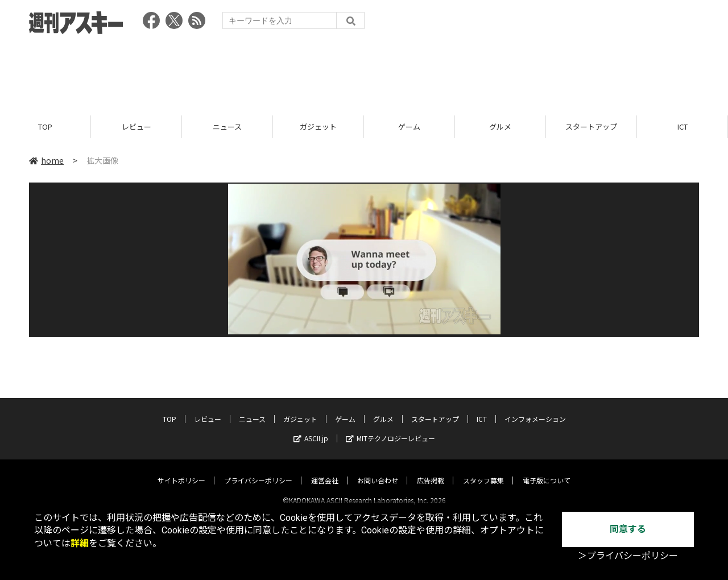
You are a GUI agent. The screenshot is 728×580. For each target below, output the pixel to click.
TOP (45, 127)
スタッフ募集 (483, 471)
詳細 (80, 543)
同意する (628, 529)
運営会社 (325, 471)
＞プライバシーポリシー (628, 556)
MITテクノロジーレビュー (390, 428)
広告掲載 (431, 471)
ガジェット (318, 127)
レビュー (136, 127)
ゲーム (409, 127)
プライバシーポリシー (258, 471)
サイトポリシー (181, 471)
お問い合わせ (378, 471)
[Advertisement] (364, 71)
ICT (682, 127)
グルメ (500, 127)
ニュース (227, 127)
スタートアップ (591, 127)
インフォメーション (535, 409)
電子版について (547, 471)
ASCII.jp (311, 428)
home (46, 160)
